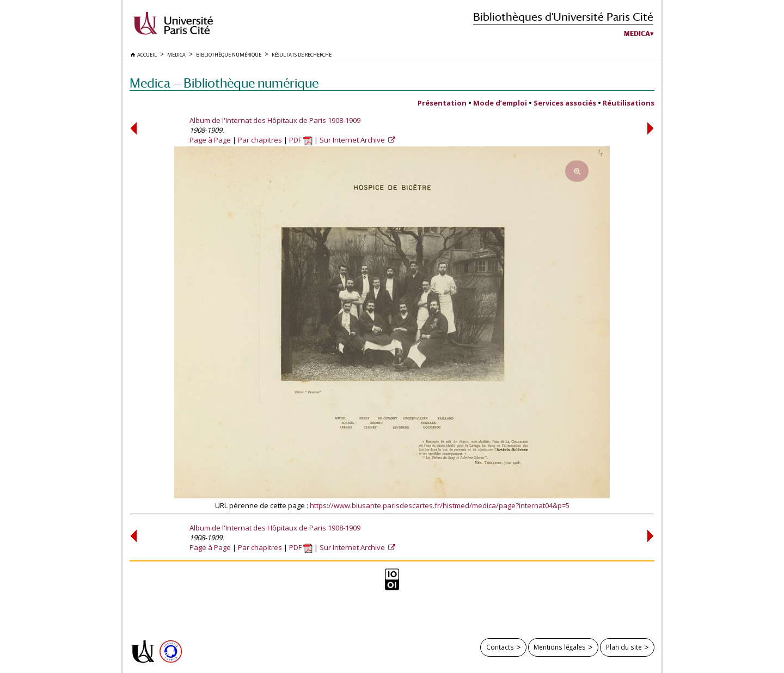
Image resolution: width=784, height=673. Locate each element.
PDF (301, 140)
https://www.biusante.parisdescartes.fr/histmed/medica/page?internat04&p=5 (440, 505)
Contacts (500, 647)
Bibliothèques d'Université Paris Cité (563, 17)
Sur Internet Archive (353, 140)
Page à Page (210, 140)
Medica (637, 34)
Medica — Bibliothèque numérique (224, 83)
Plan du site (624, 647)
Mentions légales (560, 647)
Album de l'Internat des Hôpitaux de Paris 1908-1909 (275, 120)
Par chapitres (260, 140)
